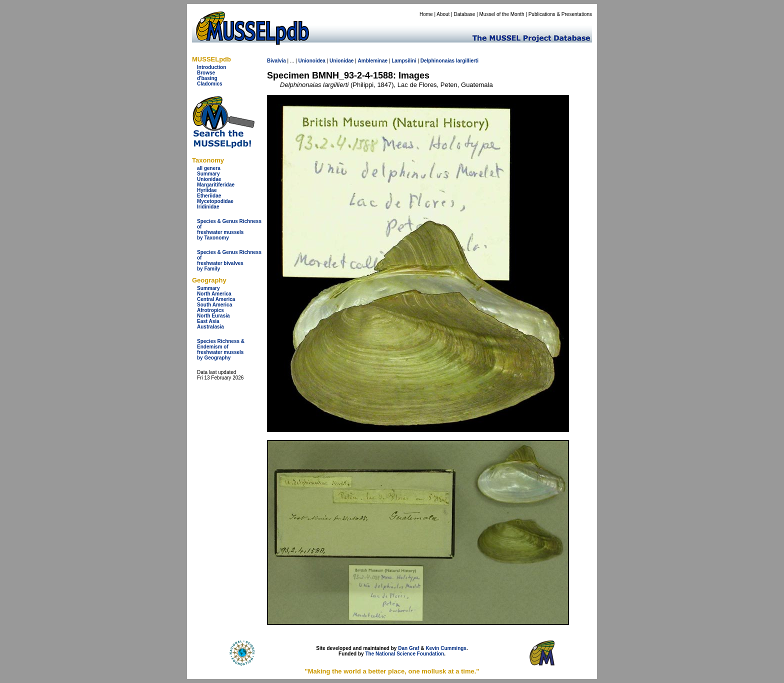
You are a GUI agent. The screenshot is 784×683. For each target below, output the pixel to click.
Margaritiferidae (216, 185)
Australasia (210, 327)
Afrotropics (210, 310)
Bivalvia (276, 61)
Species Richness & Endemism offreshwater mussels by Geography (221, 349)
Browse (206, 73)
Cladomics (210, 84)
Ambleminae (373, 61)
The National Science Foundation (404, 654)
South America (214, 305)
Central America (216, 299)
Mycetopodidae (215, 201)
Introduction (211, 67)
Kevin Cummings (446, 648)
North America (214, 294)
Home (426, 14)
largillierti (467, 61)
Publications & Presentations (560, 14)
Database (465, 14)
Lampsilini (404, 61)
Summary (208, 174)
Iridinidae (208, 207)
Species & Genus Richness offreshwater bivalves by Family (229, 260)
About (443, 14)
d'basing (207, 78)
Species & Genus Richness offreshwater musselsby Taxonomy (229, 229)
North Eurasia (213, 316)
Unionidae (209, 179)
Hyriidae (207, 190)
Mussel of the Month (502, 14)
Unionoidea (311, 61)
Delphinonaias (437, 61)
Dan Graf (408, 648)
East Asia (208, 321)
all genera (209, 168)
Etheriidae (209, 196)
